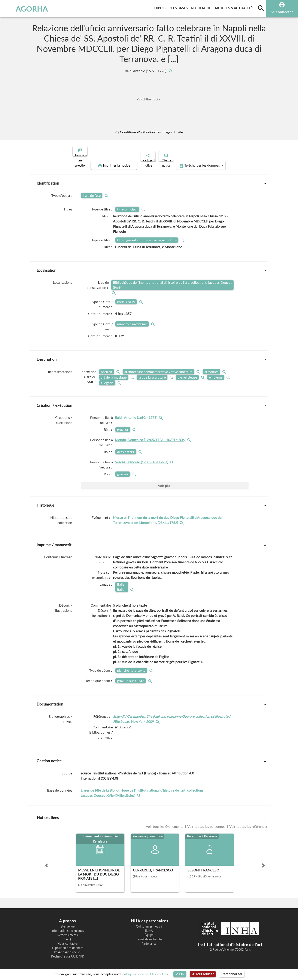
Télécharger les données (197, 162)
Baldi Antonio (146, 71)
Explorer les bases (172, 7)
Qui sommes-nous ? (149, 923)
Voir (165, 482)
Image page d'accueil (68, 949)
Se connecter (282, 12)
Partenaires (149, 940)
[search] (261, 8)
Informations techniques (68, 927)
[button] (46, 862)
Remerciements (68, 931)
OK (180, 974)
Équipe (149, 931)
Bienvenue (68, 923)
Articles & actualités (235, 7)
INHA (149, 927)
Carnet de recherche (149, 936)
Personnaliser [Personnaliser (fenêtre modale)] (232, 974)
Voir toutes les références (248, 823)
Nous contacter (68, 940)
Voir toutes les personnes (206, 823)
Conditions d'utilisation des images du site (149, 132)
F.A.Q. (68, 936)
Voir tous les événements (165, 823)
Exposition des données (68, 944)
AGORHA (25, 9)
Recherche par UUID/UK (68, 953)
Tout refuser (203, 974)
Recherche (202, 7)
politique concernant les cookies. (146, 974)
